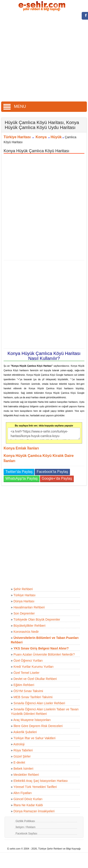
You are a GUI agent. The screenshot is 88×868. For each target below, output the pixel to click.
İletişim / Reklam (25, 827)
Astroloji (19, 744)
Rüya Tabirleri (23, 750)
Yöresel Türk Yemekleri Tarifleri (35, 787)
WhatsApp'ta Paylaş (22, 478)
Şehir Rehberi (23, 589)
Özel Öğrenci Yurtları (28, 661)
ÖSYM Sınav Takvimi (28, 691)
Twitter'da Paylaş (19, 472)
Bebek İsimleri (23, 769)
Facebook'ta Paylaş (52, 472)
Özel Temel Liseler (27, 673)
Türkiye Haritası (17, 137)
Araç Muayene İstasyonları (32, 720)
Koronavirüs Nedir (26, 632)
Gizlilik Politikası (25, 821)
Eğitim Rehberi (24, 685)
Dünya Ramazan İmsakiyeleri (34, 811)
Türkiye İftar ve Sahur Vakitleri (34, 738)
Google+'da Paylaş (57, 478)
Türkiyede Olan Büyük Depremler (37, 619)
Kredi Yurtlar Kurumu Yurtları (34, 667)
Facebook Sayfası (26, 833)
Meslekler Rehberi (26, 775)
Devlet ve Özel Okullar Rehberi (35, 679)
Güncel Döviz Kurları (28, 799)
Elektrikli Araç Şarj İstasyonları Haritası (41, 781)
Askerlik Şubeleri (25, 732)
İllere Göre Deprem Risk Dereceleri (38, 726)
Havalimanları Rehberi (29, 607)
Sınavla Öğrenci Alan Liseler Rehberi (39, 703)
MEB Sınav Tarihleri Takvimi (33, 697)
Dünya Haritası (24, 601)
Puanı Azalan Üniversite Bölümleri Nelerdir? (44, 654)
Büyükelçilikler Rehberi (30, 626)
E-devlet (19, 762)
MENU (15, 106)
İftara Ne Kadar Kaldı (28, 805)
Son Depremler (24, 613)
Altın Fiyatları (23, 793)
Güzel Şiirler (22, 756)
